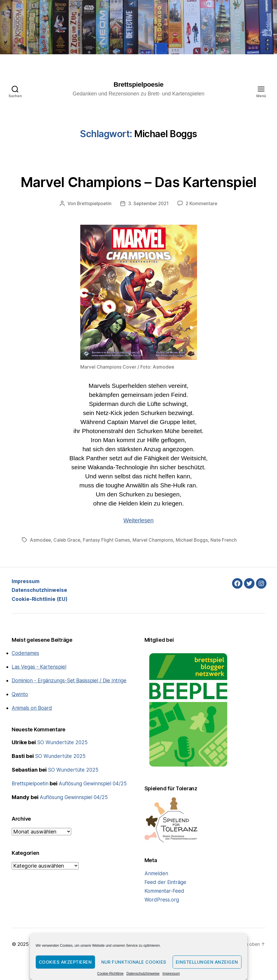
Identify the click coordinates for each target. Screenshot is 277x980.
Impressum (171, 974)
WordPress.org (162, 919)
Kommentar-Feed (165, 911)
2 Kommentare (204, 224)
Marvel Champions (155, 560)
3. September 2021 (149, 224)
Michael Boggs (195, 560)
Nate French (227, 560)
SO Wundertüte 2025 (63, 770)
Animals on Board (33, 736)
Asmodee (41, 560)
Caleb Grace (68, 560)
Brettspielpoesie (138, 85)
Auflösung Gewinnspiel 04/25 (96, 811)
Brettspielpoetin (93, 224)
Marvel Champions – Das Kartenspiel (138, 191)
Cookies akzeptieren (65, 962)
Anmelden (157, 893)
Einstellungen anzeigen (207, 962)
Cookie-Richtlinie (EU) (40, 619)
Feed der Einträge (166, 902)
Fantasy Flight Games (108, 560)
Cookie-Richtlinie (110, 974)
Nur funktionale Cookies (134, 962)
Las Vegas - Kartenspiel (40, 687)
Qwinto (21, 722)
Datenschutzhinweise (143, 974)
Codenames (26, 673)
